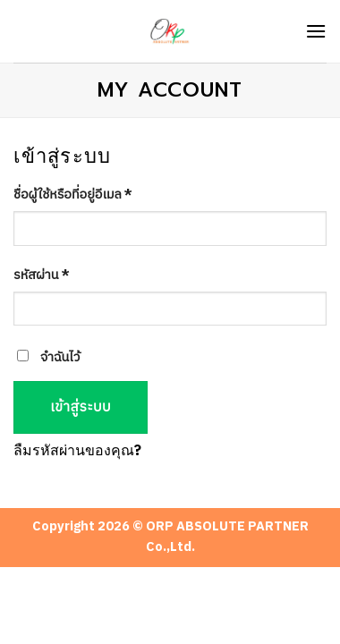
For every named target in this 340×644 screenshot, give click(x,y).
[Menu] (316, 31)
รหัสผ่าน (42, 276)
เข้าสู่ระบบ (81, 407)
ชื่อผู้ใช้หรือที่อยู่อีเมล (73, 196)
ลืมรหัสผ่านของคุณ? (77, 451)
